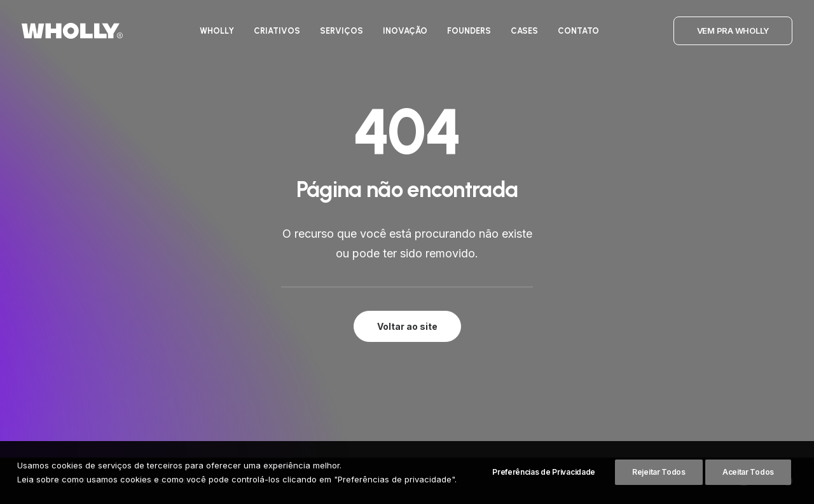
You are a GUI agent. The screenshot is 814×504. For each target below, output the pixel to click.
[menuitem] (217, 31)
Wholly (217, 31)
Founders (469, 31)
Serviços (341, 31)
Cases (524, 31)
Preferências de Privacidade (544, 491)
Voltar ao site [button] (407, 326)
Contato (578, 31)
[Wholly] (72, 31)
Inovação (405, 31)
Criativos (277, 31)
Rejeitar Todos (659, 491)
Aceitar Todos (748, 491)
